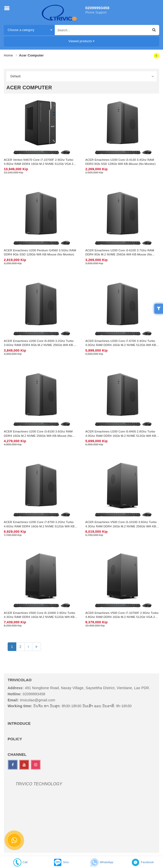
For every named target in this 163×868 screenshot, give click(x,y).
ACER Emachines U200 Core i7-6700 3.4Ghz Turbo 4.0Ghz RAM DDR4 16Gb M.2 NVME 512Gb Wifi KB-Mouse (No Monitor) (121, 345)
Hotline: (15, 694)
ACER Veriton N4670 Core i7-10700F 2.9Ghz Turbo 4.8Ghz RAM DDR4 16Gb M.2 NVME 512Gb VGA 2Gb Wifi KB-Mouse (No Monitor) (41, 164)
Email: (13, 700)
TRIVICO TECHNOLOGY (39, 784)
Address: (16, 688)
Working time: (20, 706)
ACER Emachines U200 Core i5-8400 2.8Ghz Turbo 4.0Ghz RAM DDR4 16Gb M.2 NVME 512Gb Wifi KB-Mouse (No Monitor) (121, 436)
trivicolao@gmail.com (38, 700)
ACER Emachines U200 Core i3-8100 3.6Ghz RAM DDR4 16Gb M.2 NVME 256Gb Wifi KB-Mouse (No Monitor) (38, 436)
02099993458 (97, 8)
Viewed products (82, 41)
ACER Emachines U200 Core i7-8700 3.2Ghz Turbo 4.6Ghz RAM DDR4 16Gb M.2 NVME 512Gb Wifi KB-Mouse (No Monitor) (40, 526)
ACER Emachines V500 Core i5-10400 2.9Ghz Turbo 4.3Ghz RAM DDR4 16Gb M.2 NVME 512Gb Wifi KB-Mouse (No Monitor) (40, 617)
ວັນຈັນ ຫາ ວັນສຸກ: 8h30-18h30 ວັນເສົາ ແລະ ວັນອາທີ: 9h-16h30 (82, 706)
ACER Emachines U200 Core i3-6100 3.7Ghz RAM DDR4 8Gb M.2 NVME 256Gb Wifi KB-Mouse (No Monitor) (120, 254)
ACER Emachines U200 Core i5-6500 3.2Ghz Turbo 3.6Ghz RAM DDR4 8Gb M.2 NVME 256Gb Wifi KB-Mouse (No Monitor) (39, 345)
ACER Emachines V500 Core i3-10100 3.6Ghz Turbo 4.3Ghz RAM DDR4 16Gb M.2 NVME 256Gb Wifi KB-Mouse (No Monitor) (121, 526)
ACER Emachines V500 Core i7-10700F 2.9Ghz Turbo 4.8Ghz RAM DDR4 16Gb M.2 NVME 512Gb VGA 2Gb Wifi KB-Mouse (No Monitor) (122, 617)
